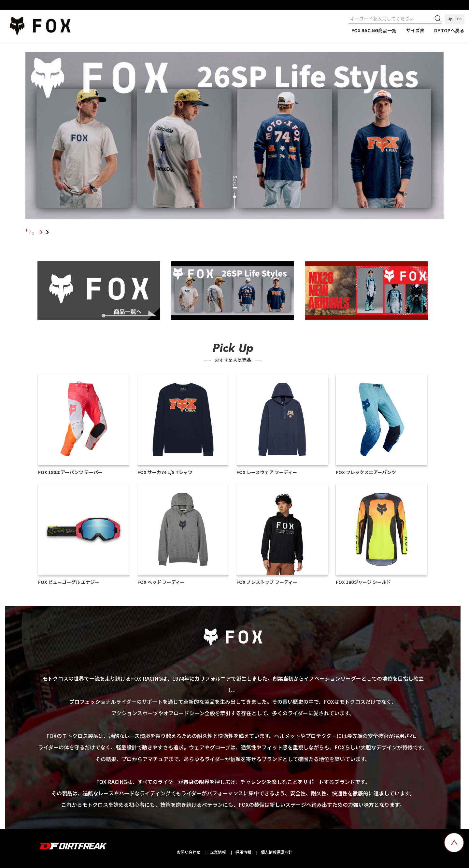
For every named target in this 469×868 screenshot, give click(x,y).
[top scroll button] (454, 843)
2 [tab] (47, 232)
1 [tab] (41, 232)
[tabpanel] (234, 137)
